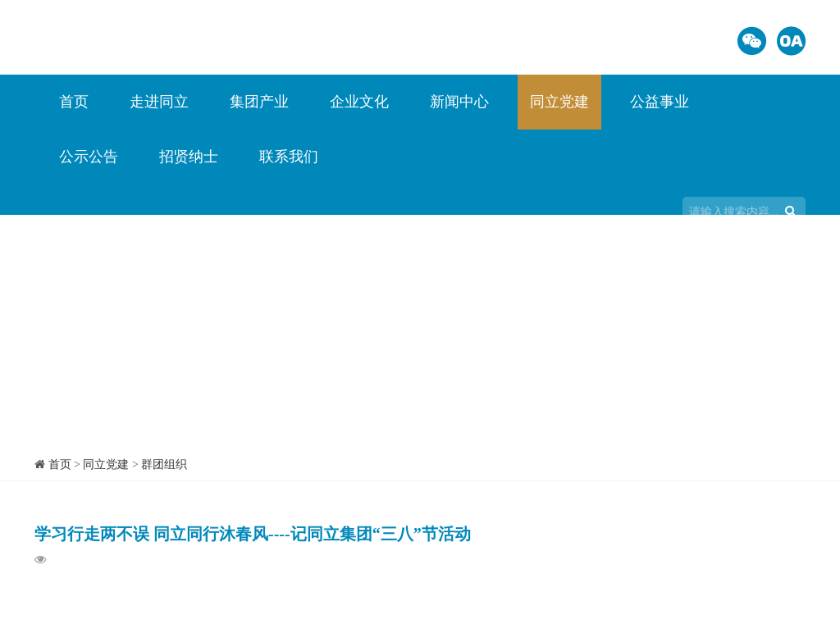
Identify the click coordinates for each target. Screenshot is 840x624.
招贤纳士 (189, 157)
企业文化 (359, 102)
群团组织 (164, 465)
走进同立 (159, 102)
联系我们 (289, 157)
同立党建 (559, 102)
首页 (74, 102)
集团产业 (259, 102)
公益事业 (660, 102)
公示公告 (89, 157)
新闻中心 (459, 102)
